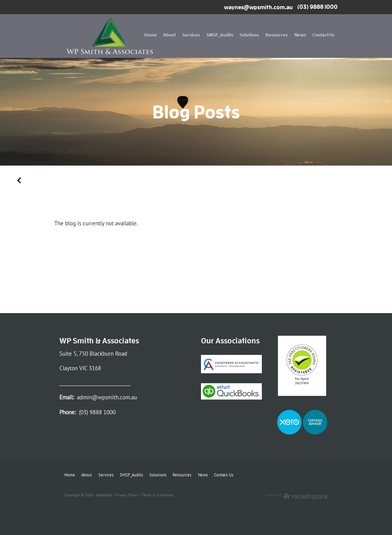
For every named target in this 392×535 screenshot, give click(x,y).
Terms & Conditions (158, 495)
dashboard (104, 495)
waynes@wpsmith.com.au (258, 7)
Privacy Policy (127, 495)
